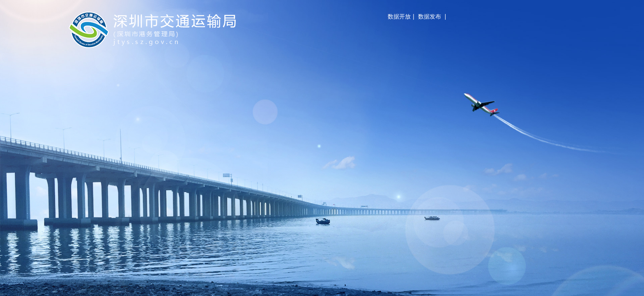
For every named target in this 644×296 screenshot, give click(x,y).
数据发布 (430, 16)
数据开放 (399, 16)
